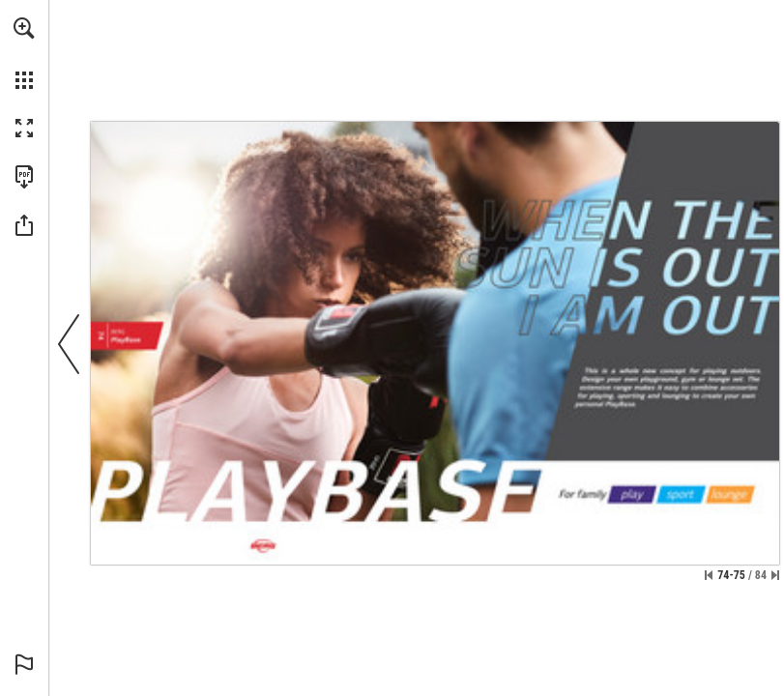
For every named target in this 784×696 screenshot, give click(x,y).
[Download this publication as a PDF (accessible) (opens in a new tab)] (24, 177)
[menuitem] (24, 53)
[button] (24, 28)
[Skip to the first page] (709, 575)
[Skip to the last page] (775, 575)
